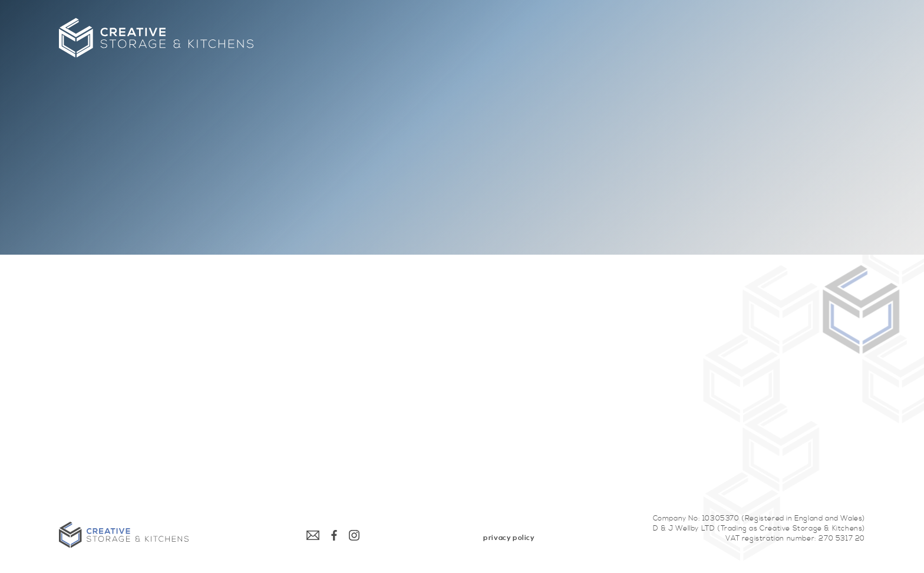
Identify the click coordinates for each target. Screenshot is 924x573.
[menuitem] (509, 538)
